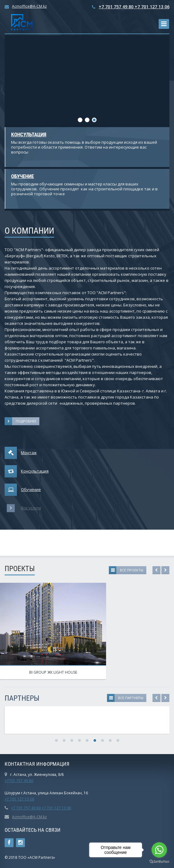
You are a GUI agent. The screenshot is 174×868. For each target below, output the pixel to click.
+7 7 (8, 799)
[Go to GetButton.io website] (159, 862)
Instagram (20, 843)
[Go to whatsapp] (159, 850)
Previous (156, 570)
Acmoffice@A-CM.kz (29, 6)
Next (165, 570)
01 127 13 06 (23, 799)
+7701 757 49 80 (19, 781)
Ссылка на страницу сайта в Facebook (9, 843)
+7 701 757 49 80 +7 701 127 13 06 (134, 7)
